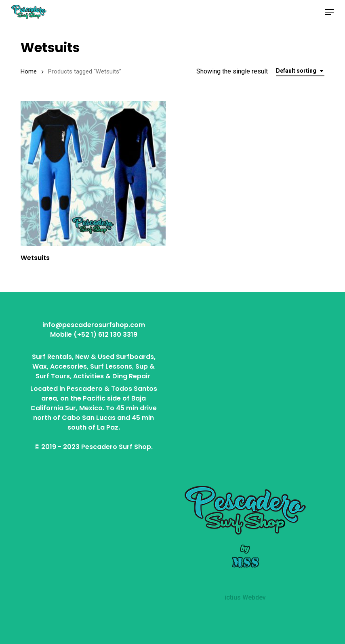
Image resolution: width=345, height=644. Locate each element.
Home (29, 71)
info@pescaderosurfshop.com (94, 325)
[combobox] (300, 71)
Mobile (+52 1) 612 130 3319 (94, 335)
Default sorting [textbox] (296, 71)
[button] (329, 12)
